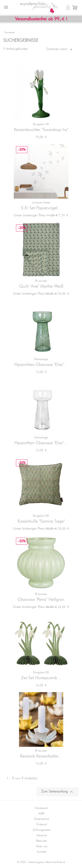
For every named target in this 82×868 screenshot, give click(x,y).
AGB (41, 814)
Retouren (42, 841)
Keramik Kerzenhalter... (41, 756)
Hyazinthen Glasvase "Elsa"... (41, 365)
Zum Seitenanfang (58, 792)
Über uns (42, 846)
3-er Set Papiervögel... (41, 208)
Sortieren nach (60, 49)
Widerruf (42, 824)
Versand (42, 835)
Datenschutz (42, 819)
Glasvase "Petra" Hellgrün (41, 600)
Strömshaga (41, 359)
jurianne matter (41, 203)
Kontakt (41, 852)
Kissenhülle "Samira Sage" (41, 521)
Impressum (41, 808)
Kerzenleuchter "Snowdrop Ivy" (41, 130)
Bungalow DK (41, 124)
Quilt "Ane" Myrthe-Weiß (41, 286)
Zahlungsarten (42, 830)
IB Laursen (41, 281)
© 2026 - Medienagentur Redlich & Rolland (41, 862)
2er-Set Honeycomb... (41, 678)
